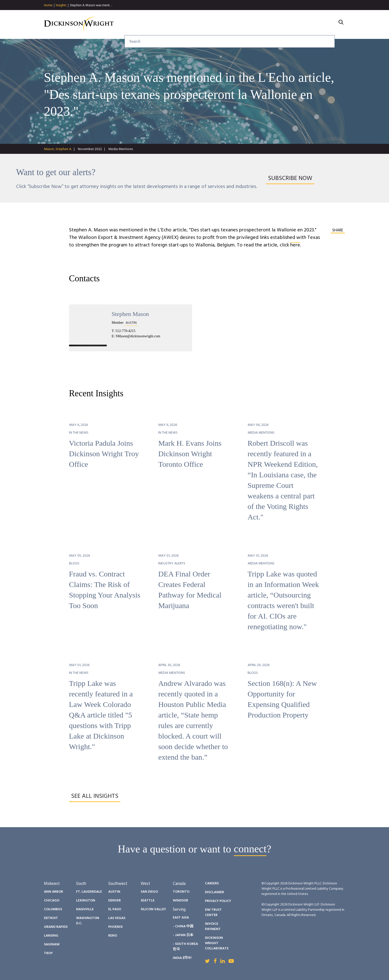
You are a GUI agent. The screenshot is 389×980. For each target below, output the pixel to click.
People (236, 25)
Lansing (51, 936)
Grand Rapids (56, 927)
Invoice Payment (213, 927)
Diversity (266, 25)
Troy (48, 953)
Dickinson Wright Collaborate (217, 943)
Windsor (180, 901)
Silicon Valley (153, 909)
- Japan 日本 (183, 935)
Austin (114, 892)
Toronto (181, 892)
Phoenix (116, 927)
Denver (115, 901)
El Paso (115, 909)
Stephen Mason (130, 314)
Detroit (51, 918)
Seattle (148, 901)
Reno (113, 936)
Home (48, 6)
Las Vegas (117, 918)
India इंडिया (182, 958)
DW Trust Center (213, 912)
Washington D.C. (88, 921)
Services (178, 25)
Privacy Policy (218, 901)
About (324, 25)
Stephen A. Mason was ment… (91, 5)
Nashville (85, 909)
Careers (297, 25)
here (295, 245)
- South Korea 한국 (185, 947)
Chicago (52, 901)
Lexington (86, 901)
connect (250, 849)
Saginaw (52, 944)
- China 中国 (183, 926)
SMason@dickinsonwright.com (138, 336)
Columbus (53, 909)
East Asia (181, 918)
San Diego (149, 892)
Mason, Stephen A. (58, 149)
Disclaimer (214, 892)
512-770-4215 (125, 331)
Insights (61, 6)
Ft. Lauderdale (89, 892)
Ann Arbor (53, 892)
